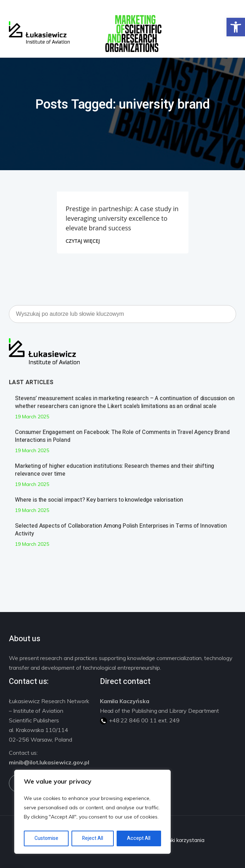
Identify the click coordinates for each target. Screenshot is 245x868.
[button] (236, 27)
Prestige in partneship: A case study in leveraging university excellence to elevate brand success (122, 218)
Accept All (139, 838)
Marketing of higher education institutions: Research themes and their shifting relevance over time (114, 470)
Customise (46, 838)
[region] (92, 812)
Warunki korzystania (180, 840)
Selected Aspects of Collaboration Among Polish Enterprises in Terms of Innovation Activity (121, 530)
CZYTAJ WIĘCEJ (83, 241)
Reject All (93, 838)
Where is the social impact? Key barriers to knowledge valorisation (99, 500)
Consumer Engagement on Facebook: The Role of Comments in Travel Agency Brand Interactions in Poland (122, 436)
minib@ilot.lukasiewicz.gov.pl (49, 762)
